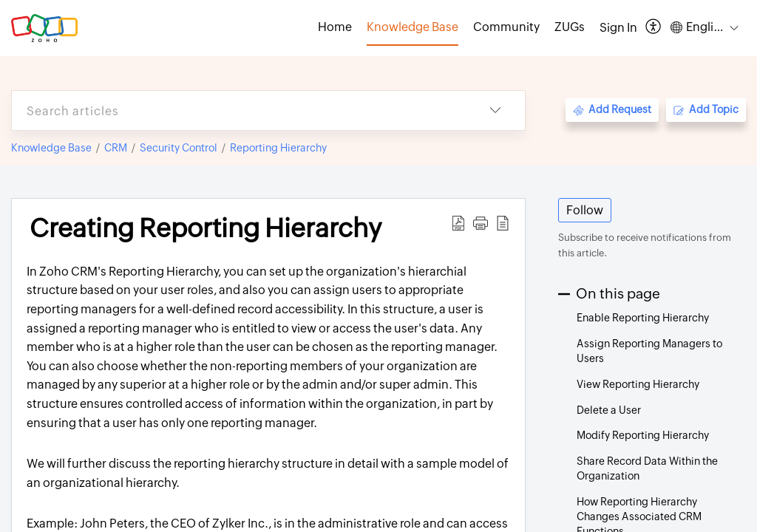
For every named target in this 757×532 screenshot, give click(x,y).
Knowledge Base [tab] (413, 27)
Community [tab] (506, 27)
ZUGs (570, 27)
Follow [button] (585, 210)
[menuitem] (618, 28)
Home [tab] (335, 27)
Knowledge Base (51, 148)
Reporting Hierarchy (278, 148)
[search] (239, 110)
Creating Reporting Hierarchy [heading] (206, 228)
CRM (116, 148)
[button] (654, 28)
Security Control (179, 148)
